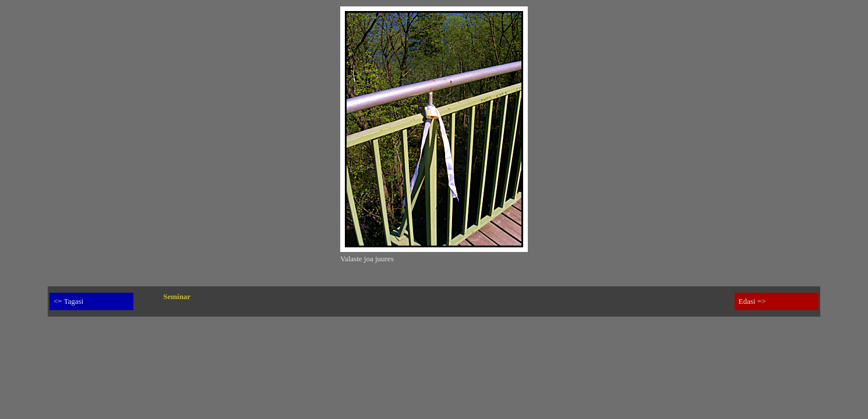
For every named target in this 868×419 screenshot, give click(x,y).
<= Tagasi (68, 301)
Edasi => (752, 301)
